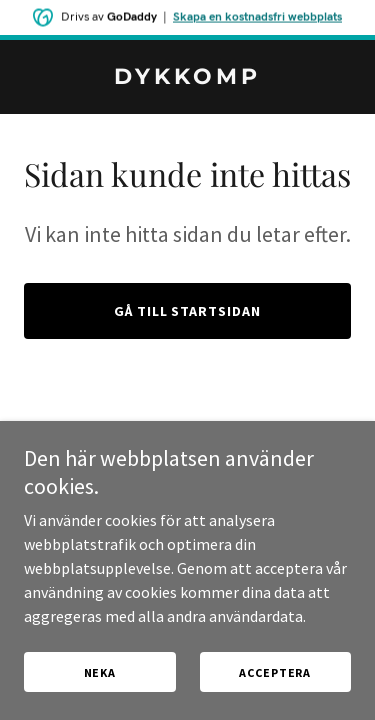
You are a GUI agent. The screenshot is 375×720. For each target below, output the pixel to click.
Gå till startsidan (188, 311)
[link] (187, 78)
